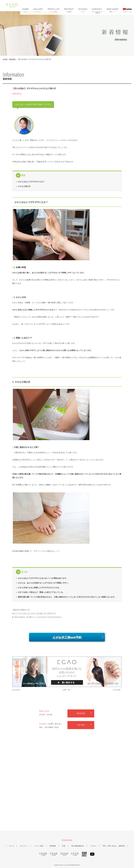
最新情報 (12, 59)
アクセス (83, 10)
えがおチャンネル (127, 10)
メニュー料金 (54, 10)
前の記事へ (17, 690)
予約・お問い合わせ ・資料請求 (114, 846)
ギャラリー (38, 10)
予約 (81, 713)
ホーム (26, 10)
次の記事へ (117, 690)
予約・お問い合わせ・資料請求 (97, 10)
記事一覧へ (67, 690)
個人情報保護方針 (78, 846)
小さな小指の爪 (24, 186)
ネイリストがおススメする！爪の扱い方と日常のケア (35, 613)
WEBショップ (113, 10)
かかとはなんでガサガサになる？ (31, 182)
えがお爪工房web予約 (67, 638)
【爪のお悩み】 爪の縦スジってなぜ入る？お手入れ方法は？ (38, 617)
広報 (64, 846)
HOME (5, 59)
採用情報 (69, 10)
